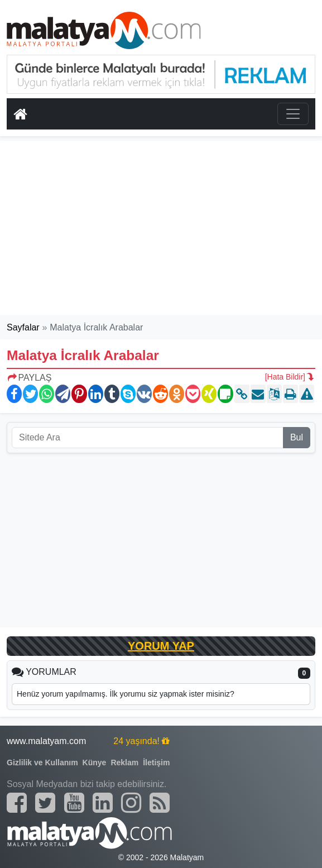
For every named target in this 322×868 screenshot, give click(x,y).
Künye (95, 763)
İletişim (156, 763)
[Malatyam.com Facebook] (17, 803)
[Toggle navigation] (293, 114)
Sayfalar (23, 327)
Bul (297, 437)
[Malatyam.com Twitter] (45, 803)
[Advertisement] (161, 228)
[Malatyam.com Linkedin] (103, 803)
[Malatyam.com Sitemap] (160, 803)
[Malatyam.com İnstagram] (131, 803)
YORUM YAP (161, 646)
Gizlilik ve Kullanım (42, 763)
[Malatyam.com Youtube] (74, 803)
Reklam (124, 763)
